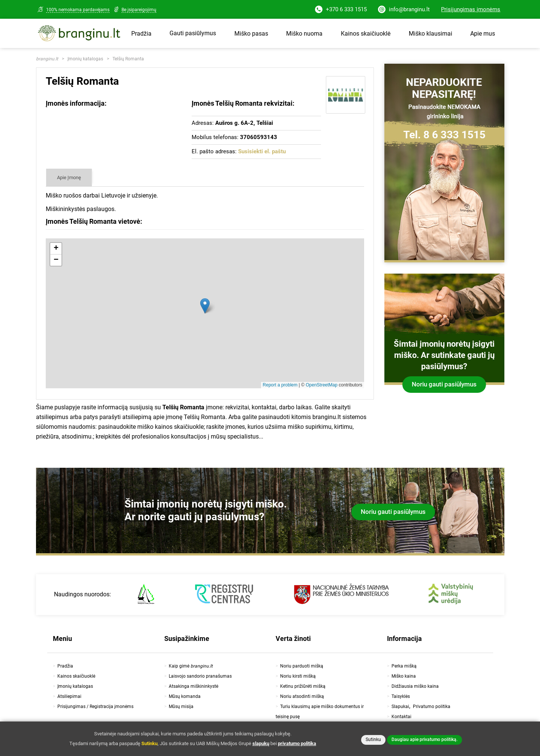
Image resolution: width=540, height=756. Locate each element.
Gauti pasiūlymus (193, 33)
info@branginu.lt (404, 10)
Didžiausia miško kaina (415, 686)
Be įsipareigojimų (139, 10)
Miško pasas (251, 34)
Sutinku (373, 740)
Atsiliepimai (69, 696)
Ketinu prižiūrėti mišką (303, 686)
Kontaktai (401, 717)
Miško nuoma (304, 34)
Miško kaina (404, 676)
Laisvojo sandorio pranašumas (200, 676)
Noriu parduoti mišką (302, 666)
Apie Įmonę (69, 177)
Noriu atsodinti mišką (302, 696)
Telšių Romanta (128, 59)
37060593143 (259, 137)
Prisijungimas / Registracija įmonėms (95, 707)
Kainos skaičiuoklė (366, 34)
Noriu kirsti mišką (298, 676)
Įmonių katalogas (85, 59)
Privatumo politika (432, 707)
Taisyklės (401, 696)
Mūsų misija (181, 707)
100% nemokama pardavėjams (78, 10)
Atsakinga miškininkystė (193, 686)
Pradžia (141, 34)
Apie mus (483, 34)
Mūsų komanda (185, 696)
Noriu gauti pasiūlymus (444, 384)
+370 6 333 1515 (341, 10)
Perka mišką (404, 666)
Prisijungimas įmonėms (471, 9)
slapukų (261, 743)
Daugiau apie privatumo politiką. (424, 740)
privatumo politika (297, 743)
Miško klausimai (430, 34)
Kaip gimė (191, 666)
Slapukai (400, 707)
